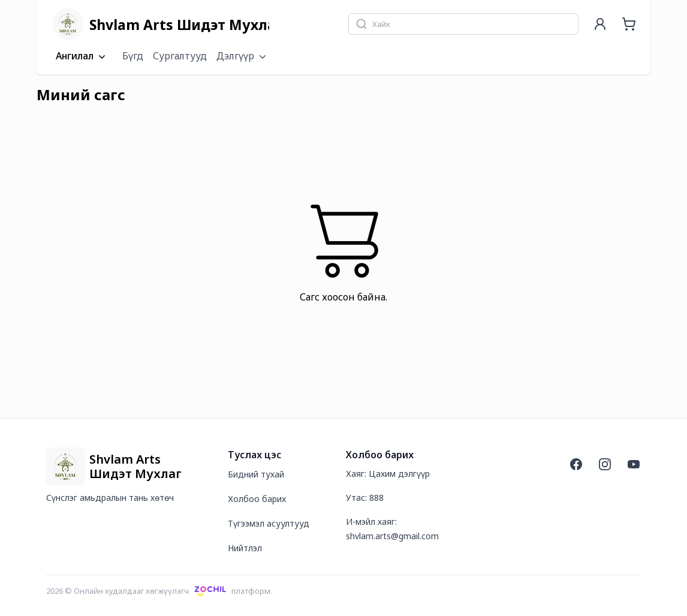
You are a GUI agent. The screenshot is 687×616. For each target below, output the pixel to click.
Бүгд (133, 56)
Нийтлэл (245, 548)
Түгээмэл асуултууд (269, 523)
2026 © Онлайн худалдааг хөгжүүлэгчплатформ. (159, 591)
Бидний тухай (256, 474)
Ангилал (82, 56)
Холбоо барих (257, 499)
